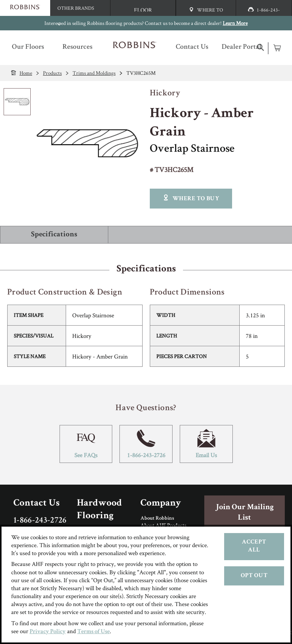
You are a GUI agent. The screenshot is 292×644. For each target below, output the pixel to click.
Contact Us (36, 504)
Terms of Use (93, 632)
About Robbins (157, 519)
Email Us (206, 444)
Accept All (254, 546)
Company (161, 504)
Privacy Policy (48, 632)
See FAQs (86, 444)
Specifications (54, 235)
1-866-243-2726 (146, 444)
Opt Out (254, 576)
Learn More (235, 23)
